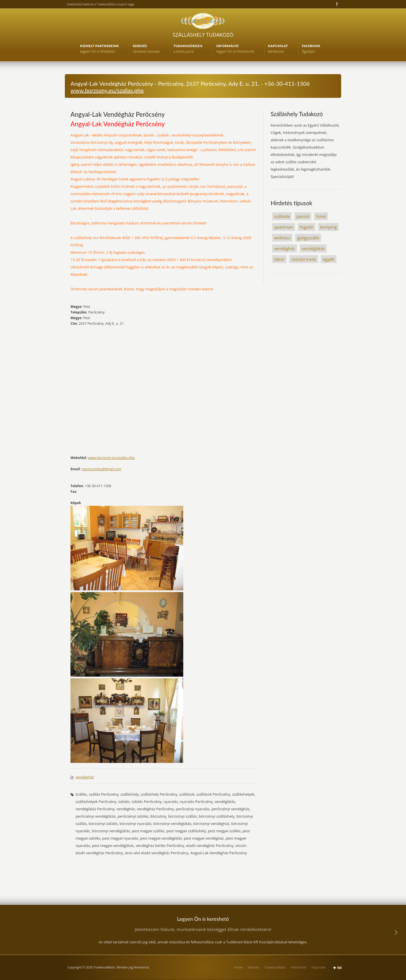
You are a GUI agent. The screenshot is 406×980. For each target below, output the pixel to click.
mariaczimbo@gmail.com (101, 469)
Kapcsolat (319, 967)
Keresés (253, 967)
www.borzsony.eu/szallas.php (107, 90)
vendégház (85, 777)
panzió (303, 216)
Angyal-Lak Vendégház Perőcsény (118, 114)
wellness (282, 238)
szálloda (282, 216)
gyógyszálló (308, 238)
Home (238, 967)
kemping (328, 227)
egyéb (329, 259)
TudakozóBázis (275, 967)
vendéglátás (313, 248)
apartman (283, 227)
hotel (321, 216)
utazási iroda (304, 259)
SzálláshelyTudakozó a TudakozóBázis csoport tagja (101, 4)
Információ (299, 967)
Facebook (336, 4)
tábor (279, 259)
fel (340, 968)
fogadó (306, 227)
